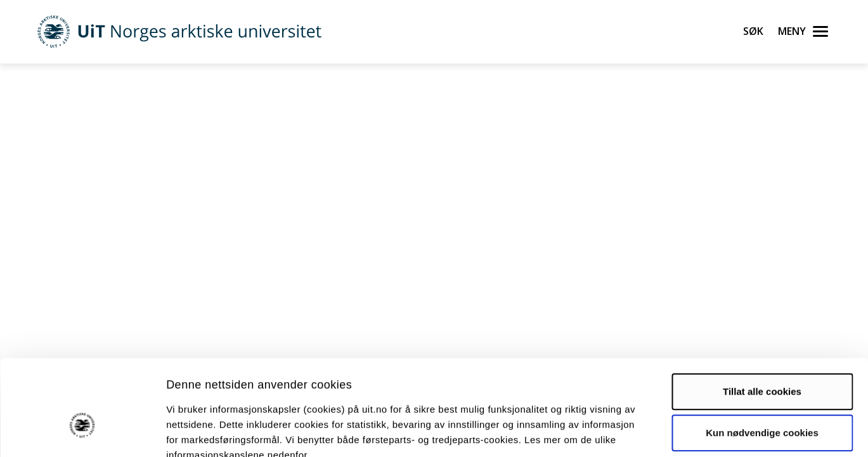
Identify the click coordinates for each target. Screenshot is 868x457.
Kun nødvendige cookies (762, 359)
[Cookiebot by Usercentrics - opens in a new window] (82, 432)
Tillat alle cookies (762, 318)
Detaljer (675, 432)
